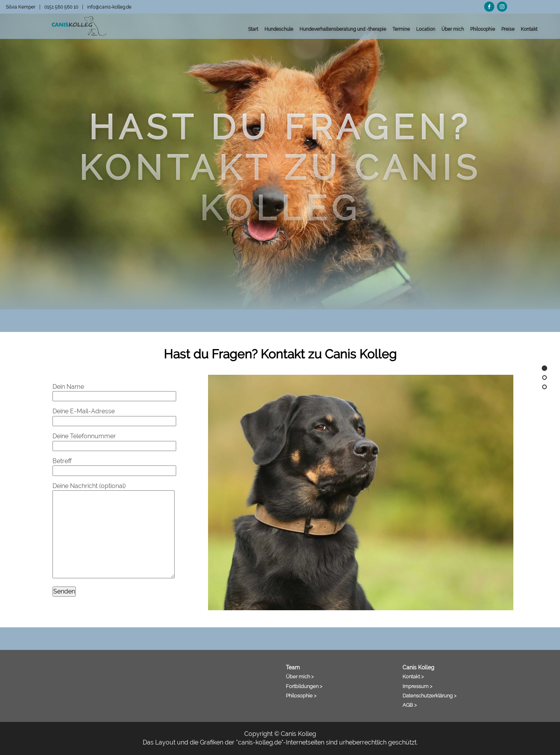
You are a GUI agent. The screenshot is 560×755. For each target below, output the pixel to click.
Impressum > (417, 686)
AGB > (410, 705)
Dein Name (114, 391)
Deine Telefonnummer (114, 441)
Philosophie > (301, 695)
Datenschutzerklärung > (430, 695)
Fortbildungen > (304, 686)
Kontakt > (413, 676)
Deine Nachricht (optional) (114, 530)
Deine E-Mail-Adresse (114, 416)
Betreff (114, 466)
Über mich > (300, 676)
